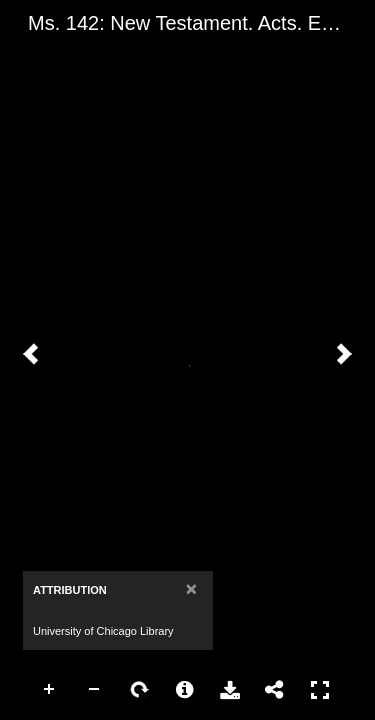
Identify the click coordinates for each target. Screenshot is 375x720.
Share (275, 690)
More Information (185, 690)
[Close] (191, 588)
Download (230, 690)
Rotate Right (140, 690)
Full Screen (320, 690)
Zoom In (50, 690)
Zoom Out (95, 690)
